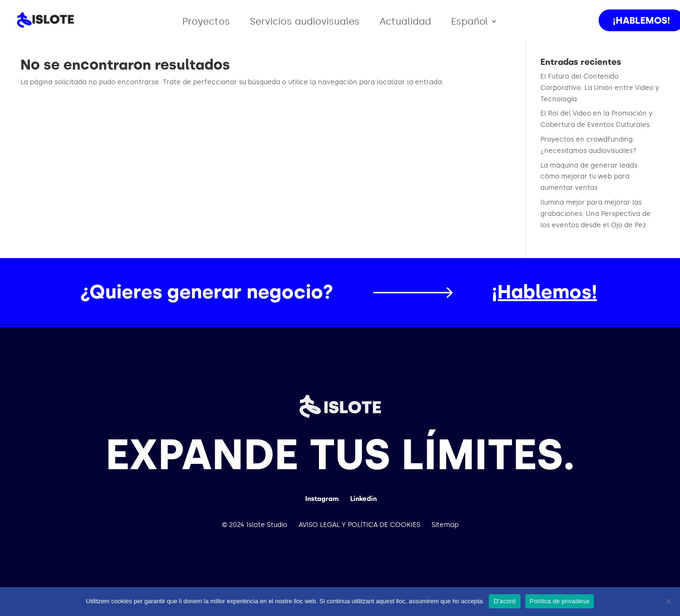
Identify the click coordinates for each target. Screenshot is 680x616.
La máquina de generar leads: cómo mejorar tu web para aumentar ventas (590, 177)
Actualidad (405, 22)
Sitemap (445, 525)
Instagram (322, 499)
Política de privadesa (560, 601)
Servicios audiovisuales (305, 22)
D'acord (504, 601)
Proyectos (206, 22)
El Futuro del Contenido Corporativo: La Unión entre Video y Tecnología (600, 88)
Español (469, 22)
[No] (668, 601)
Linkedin (363, 499)
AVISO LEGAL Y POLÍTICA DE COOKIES (359, 525)
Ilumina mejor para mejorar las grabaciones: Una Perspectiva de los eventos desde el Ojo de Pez (596, 214)
